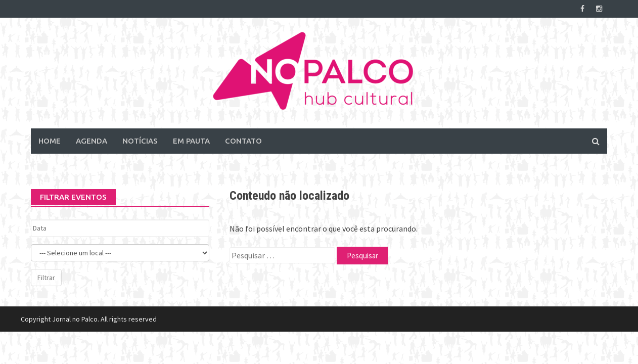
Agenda (92, 141)
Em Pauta (191, 141)
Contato (243, 141)
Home (50, 141)
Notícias (140, 141)
